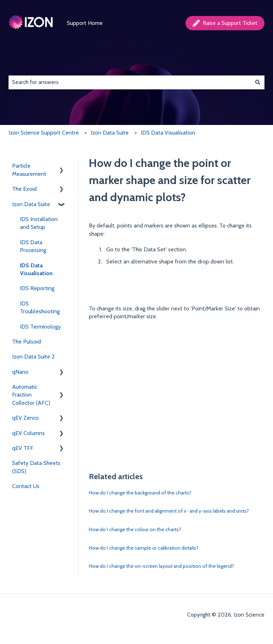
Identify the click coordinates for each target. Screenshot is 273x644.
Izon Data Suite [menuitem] (31, 204)
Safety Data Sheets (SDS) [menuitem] (36, 467)
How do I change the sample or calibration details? (144, 548)
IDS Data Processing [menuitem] (33, 246)
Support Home (85, 23)
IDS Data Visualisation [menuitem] (36, 269)
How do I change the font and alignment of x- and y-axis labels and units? (169, 511)
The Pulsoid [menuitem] (26, 342)
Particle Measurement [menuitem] (29, 170)
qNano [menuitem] (20, 372)
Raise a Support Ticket (225, 23)
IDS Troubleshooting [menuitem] (40, 307)
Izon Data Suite (110, 133)
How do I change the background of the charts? (140, 493)
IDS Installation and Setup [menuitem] (39, 223)
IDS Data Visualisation (168, 133)
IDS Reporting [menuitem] (37, 288)
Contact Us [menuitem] (26, 486)
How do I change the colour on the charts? (135, 529)
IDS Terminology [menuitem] (40, 327)
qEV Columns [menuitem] (28, 433)
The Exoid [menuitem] (24, 189)
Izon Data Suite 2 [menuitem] (33, 357)
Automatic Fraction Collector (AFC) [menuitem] (31, 395)
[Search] (258, 82)
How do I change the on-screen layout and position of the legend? (161, 566)
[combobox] (130, 82)
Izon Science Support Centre (44, 133)
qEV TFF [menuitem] (23, 448)
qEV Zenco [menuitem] (25, 418)
